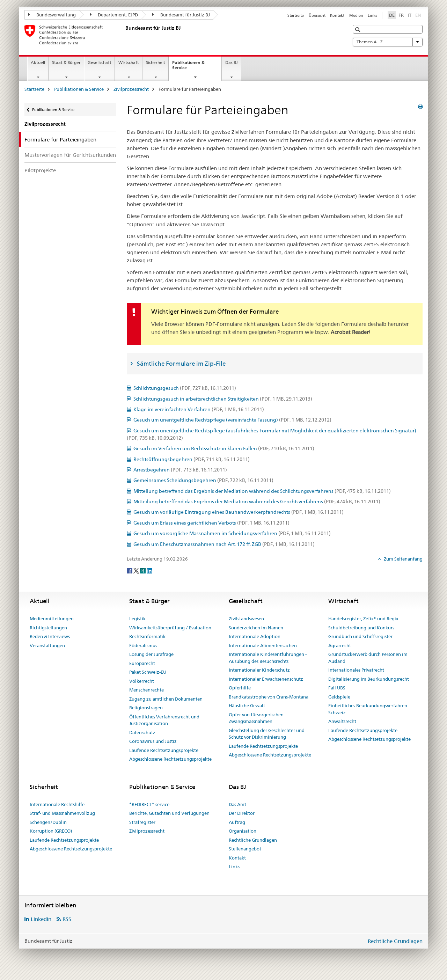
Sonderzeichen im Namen (256, 628)
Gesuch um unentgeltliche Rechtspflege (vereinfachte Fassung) (232, 420)
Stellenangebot (245, 849)
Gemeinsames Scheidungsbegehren (203, 480)
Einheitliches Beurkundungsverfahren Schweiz (368, 709)
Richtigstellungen (48, 628)
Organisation (243, 831)
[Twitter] (137, 570)
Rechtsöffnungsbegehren (192, 459)
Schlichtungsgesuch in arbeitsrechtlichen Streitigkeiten (223, 399)
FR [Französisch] (401, 15)
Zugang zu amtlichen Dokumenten (166, 699)
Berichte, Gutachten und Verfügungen (169, 813)
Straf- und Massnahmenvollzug (62, 813)
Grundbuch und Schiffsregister (360, 636)
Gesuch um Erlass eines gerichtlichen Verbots (211, 523)
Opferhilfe (240, 688)
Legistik (137, 619)
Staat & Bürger (66, 62)
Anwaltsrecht (342, 721)
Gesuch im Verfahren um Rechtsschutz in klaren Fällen (224, 448)
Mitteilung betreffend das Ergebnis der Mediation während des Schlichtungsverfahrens (262, 491)
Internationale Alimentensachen (263, 645)
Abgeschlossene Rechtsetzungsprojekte (170, 759)
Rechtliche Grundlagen (253, 840)
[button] (358, 30)
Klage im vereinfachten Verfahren (199, 409)
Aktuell (38, 62)
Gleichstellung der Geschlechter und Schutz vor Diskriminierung (267, 734)
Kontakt (337, 15)
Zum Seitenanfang (403, 559)
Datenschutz (142, 732)
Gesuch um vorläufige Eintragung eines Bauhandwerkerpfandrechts (239, 512)
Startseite (296, 15)
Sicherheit (156, 62)
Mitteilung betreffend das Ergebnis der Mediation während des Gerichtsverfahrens (257, 502)
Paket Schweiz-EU (148, 672)
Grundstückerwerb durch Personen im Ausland (368, 658)
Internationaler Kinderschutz (259, 670)
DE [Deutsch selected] (392, 15)
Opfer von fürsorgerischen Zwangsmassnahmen (256, 718)
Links (372, 15)
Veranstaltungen (47, 645)
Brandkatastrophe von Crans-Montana (269, 697)
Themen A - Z (388, 42)
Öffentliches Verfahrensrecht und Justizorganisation (164, 720)
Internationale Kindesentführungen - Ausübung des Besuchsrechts (268, 658)
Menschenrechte (146, 690)
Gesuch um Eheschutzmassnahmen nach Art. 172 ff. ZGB (224, 544)
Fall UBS (337, 688)
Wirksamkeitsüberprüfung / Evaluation (170, 628)
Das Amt (237, 804)
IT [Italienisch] (409, 15)
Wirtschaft (129, 62)
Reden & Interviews (50, 636)
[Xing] (143, 570)
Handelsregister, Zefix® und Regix (363, 619)
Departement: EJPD (114, 15)
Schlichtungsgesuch (185, 388)
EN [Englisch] (419, 15)
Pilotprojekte (40, 170)
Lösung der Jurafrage (151, 654)
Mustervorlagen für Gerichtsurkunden (70, 155)
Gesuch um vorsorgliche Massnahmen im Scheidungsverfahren (232, 533)
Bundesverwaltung (52, 15)
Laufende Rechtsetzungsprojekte (164, 750)
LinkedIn (41, 919)
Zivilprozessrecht (131, 89)
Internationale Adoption (255, 636)
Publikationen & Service (188, 67)
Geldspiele (339, 697)
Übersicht (317, 15)
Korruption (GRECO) (51, 831)
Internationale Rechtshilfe (57, 804)
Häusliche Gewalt (247, 705)
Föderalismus (143, 645)
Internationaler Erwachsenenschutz (266, 679)
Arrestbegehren (180, 470)
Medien (356, 15)
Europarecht (142, 663)
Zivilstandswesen (246, 619)
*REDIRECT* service (149, 804)
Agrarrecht (340, 645)
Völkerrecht (142, 681)
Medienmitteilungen (52, 619)
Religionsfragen (146, 708)
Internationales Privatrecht (356, 670)
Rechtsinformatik (147, 636)
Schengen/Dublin (48, 822)
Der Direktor (242, 813)
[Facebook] (130, 570)
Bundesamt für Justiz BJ (181, 15)
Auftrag (237, 822)
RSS (67, 919)
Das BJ (232, 62)
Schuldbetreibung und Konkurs (361, 628)
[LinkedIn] (149, 570)
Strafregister (142, 822)
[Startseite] (124, 35)
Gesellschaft (100, 62)
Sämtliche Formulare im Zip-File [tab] (181, 364)
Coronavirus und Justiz (153, 741)
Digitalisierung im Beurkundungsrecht (369, 679)
